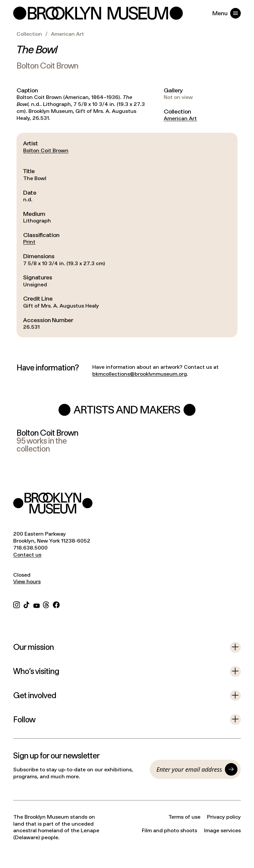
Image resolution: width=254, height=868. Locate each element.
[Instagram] (17, 604)
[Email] (189, 769)
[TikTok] (26, 604)
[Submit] (231, 769)
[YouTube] (37, 604)
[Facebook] (56, 604)
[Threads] (46, 604)
